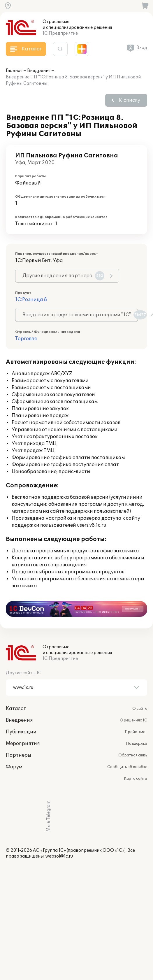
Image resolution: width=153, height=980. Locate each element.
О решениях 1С (133, 720)
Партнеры (19, 755)
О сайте (140, 709)
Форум (14, 767)
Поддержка (137, 744)
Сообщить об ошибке (127, 767)
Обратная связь (133, 755)
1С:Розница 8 (31, 300)
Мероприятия (23, 744)
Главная (14, 71)
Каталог (16, 709)
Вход (142, 48)
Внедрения (39, 71)
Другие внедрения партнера (63, 276)
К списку (130, 100)
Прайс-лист (136, 732)
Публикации (21, 732)
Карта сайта (136, 779)
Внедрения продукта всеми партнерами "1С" (80, 315)
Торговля (26, 339)
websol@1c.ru (59, 856)
